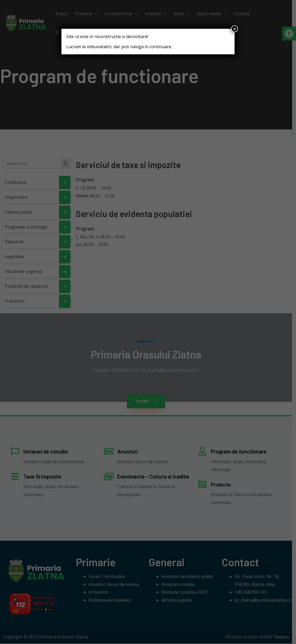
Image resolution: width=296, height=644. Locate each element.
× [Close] (235, 29)
